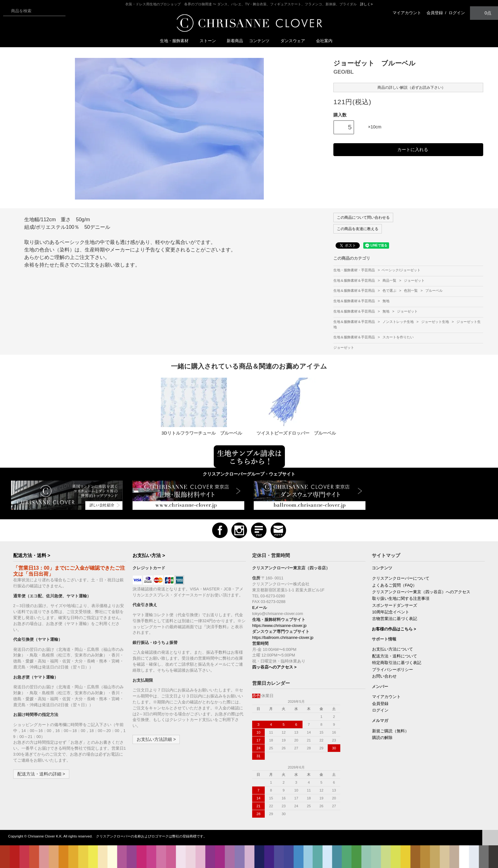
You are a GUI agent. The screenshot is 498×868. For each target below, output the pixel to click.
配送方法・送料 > (32, 555)
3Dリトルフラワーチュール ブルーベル (202, 433)
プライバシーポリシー (393, 670)
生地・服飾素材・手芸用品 (354, 270)
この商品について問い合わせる (363, 217)
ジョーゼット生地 (436, 322)
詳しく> (366, 4)
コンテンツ (262, 41)
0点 (484, 13)
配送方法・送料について (395, 656)
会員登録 (435, 13)
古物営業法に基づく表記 (395, 619)
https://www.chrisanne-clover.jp (279, 626)
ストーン (210, 41)
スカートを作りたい (398, 337)
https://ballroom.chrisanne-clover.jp (283, 638)
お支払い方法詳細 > (156, 739)
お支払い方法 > (149, 555)
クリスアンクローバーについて (401, 578)
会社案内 (324, 41)
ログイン (457, 13)
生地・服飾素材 (177, 41)
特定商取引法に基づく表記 (397, 663)
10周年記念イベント (391, 612)
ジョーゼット (414, 280)
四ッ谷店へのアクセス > (274, 667)
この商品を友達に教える (358, 229)
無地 (386, 301)
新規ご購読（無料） (390, 731)
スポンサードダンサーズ (395, 606)
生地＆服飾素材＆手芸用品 (355, 280)
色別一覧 (411, 290)
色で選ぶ (390, 290)
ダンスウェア (295, 41)
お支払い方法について (393, 649)
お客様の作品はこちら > (394, 629)
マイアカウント (407, 13)
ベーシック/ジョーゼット (401, 270)
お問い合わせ (384, 676)
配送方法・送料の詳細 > (41, 774)
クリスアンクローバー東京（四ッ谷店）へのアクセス (421, 592)
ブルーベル (434, 290)
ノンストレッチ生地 (399, 322)
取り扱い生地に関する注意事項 (401, 599)
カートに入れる (408, 150)
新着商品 (235, 41)
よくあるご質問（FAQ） (394, 585)
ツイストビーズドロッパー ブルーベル (296, 433)
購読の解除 (382, 738)
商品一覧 (390, 280)
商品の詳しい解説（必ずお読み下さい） (408, 87)
